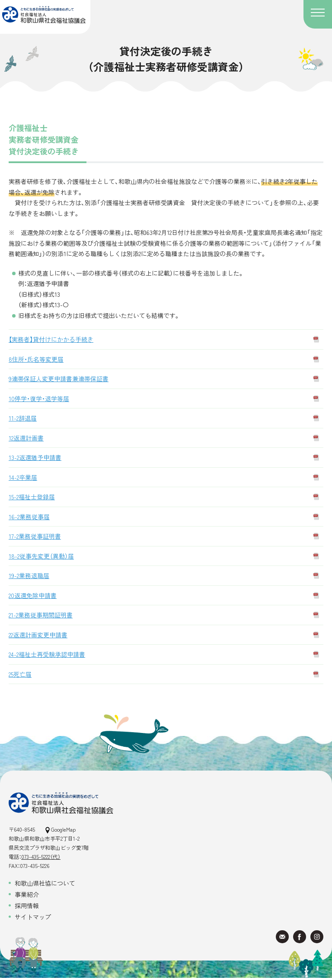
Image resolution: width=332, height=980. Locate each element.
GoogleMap (61, 829)
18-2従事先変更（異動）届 (41, 556)
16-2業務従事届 (29, 517)
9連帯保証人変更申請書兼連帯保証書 (59, 379)
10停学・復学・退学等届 (39, 398)
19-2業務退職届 (29, 575)
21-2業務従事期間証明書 (41, 615)
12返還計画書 (26, 438)
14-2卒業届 (23, 477)
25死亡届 (20, 674)
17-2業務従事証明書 (35, 536)
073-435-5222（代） (41, 856)
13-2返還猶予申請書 (35, 457)
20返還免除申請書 (33, 595)
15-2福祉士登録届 (32, 497)
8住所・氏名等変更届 (36, 359)
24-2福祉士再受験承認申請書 (47, 654)
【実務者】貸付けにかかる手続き (51, 339)
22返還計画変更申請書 (38, 635)
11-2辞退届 (23, 418)
